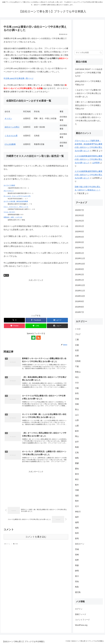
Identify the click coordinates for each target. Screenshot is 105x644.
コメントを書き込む (36, 537)
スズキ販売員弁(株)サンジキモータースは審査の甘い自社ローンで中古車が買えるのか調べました (89, 119)
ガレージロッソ (9, 191)
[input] (89, 53)
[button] (57, 326)
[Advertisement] (36, 296)
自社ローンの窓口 (12, 127)
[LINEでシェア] (36, 326)
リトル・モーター (9, 212)
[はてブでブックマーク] (57, 320)
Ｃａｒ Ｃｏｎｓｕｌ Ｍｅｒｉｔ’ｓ (16, 207)
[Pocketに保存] (14, 326)
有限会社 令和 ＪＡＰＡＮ (13, 217)
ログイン (79, 609)
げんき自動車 (10, 144)
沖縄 (6, 275)
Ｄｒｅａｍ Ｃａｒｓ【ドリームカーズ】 (17, 196)
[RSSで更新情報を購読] (38, 338)
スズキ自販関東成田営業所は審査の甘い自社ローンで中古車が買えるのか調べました (88, 159)
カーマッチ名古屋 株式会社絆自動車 (16, 201)
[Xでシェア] (14, 320)
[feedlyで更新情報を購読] (34, 338)
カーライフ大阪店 (9, 185)
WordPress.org (81, 625)
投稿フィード (81, 614)
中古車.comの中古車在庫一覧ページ (19, 78)
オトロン (8, 118)
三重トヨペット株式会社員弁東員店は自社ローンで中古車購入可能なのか (88, 105)
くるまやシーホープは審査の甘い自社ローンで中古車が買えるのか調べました (88, 93)
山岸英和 (96, 163)
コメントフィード (82, 620)
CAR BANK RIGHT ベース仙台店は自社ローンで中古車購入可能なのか (89, 73)
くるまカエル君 (11, 136)
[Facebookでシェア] (36, 320)
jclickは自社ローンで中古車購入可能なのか (88, 83)
